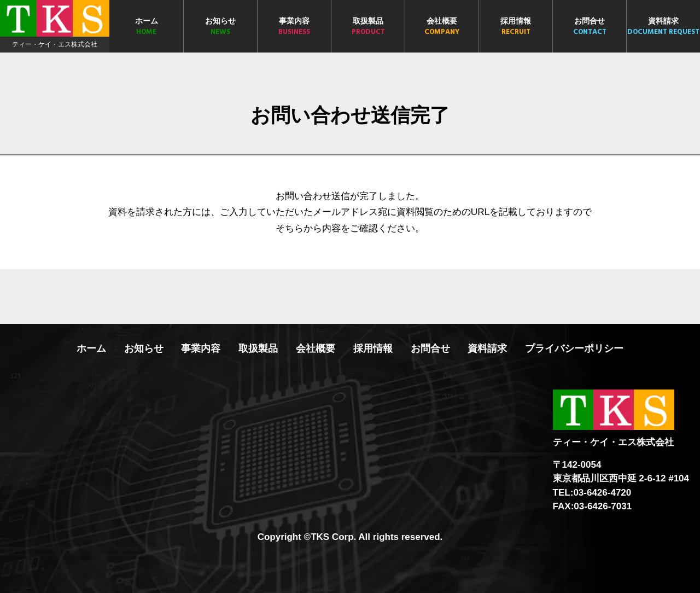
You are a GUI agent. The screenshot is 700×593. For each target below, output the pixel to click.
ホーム (146, 27)
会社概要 (442, 27)
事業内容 (294, 27)
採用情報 (516, 27)
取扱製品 (368, 27)
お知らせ (220, 27)
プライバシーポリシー (574, 348)
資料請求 (663, 27)
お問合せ (590, 27)
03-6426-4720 (602, 493)
